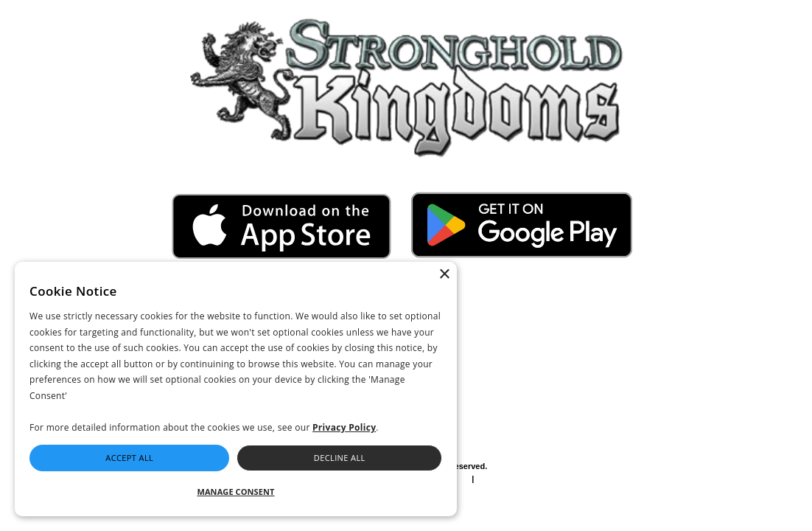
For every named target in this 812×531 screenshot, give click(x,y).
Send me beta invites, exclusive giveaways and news (507, 345)
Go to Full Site (45, 9)
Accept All (129, 458)
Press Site (549, 488)
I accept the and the (497, 320)
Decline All (340, 458)
